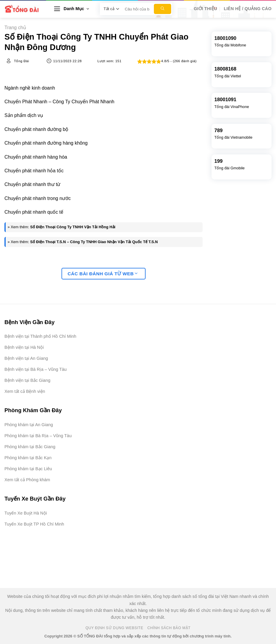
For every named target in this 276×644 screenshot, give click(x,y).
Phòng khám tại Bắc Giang (30, 447)
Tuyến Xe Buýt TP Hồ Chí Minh (34, 524)
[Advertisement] (246, 555)
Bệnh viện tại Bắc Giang (27, 380)
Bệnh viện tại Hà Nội (24, 347)
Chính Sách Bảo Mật (169, 628)
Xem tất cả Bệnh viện (25, 391)
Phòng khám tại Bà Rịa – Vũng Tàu (38, 436)
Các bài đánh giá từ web (102, 274)
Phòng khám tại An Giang (29, 425)
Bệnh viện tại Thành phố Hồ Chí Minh (40, 336)
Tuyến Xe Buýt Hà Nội (26, 513)
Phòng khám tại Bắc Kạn (28, 458)
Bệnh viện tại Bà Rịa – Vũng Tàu (36, 369)
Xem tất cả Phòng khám (27, 480)
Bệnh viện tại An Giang (26, 358)
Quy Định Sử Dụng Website (115, 628)
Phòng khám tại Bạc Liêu (28, 469)
